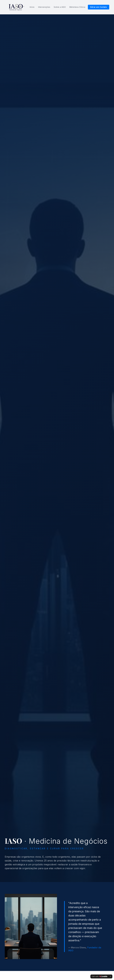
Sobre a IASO (60, 7)
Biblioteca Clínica (77, 7)
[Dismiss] (110, 976)
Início (32, 7)
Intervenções (44, 7)
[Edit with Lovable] (100, 976)
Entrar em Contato (99, 7)
